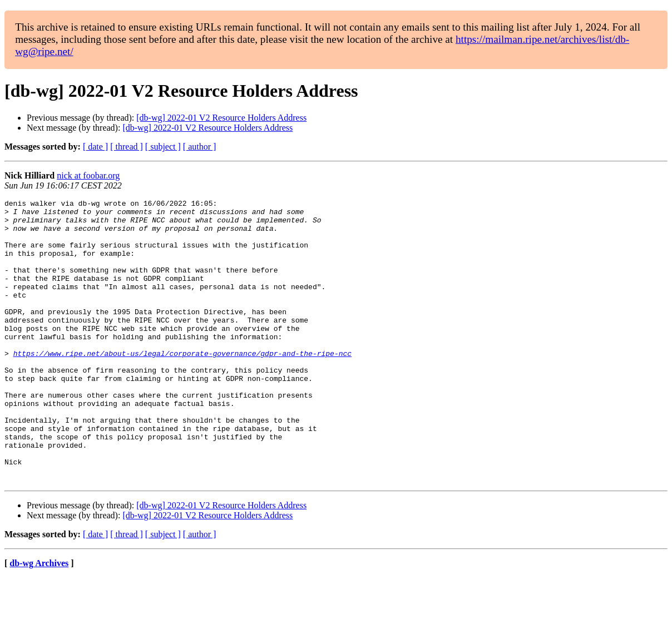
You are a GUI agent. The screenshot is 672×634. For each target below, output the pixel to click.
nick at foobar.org (88, 175)
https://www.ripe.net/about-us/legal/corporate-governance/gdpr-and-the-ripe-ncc (182, 385)
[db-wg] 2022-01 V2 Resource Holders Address (221, 118)
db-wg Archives (39, 620)
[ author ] (200, 147)
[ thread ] (127, 147)
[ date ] (95, 147)
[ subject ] (163, 147)
